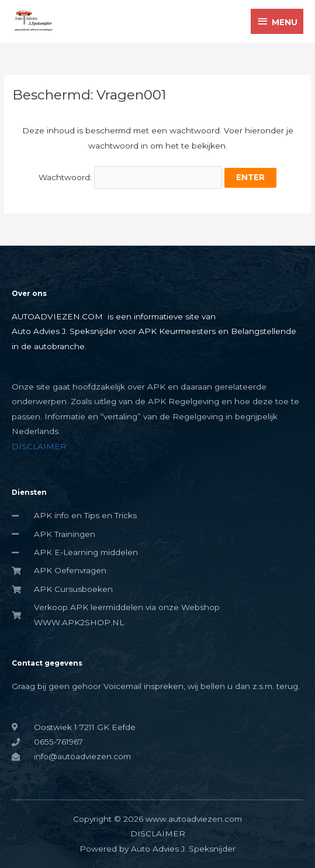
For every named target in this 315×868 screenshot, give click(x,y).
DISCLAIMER (39, 446)
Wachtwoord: (131, 177)
